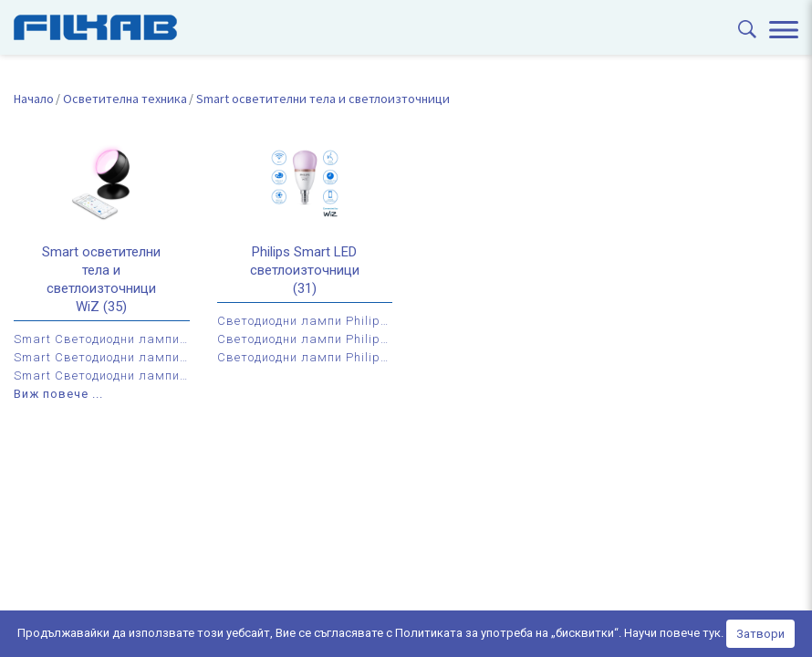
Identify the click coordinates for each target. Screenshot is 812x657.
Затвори (760, 634)
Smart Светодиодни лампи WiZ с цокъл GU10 (102, 375)
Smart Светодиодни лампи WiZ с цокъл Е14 (102, 339)
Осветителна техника (125, 99)
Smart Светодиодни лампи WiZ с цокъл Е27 (102, 357)
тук (712, 633)
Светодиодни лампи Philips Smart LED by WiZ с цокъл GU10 (305, 357)
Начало (34, 99)
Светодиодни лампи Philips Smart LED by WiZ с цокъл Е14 (305, 321)
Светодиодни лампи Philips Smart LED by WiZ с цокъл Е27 (305, 339)
